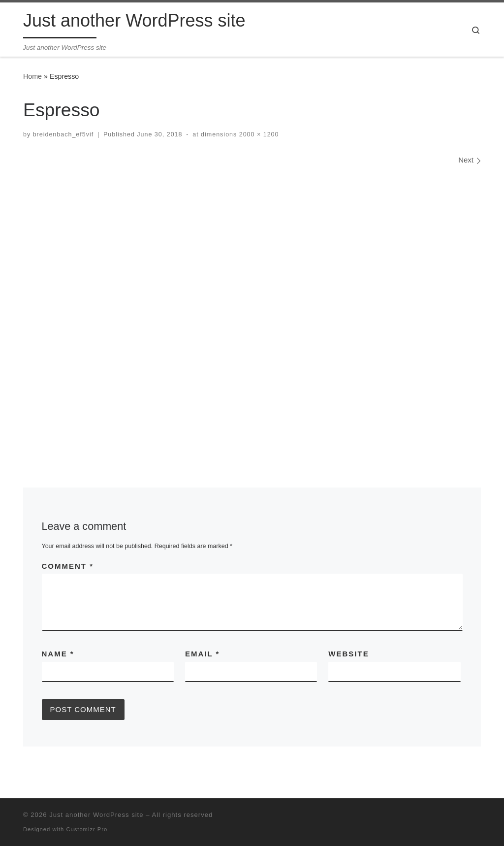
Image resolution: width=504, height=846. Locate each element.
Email (202, 654)
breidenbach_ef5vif (63, 134)
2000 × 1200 (258, 134)
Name (58, 654)
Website (348, 654)
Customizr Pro (87, 829)
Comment (68, 566)
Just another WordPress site (96, 815)
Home (32, 76)
